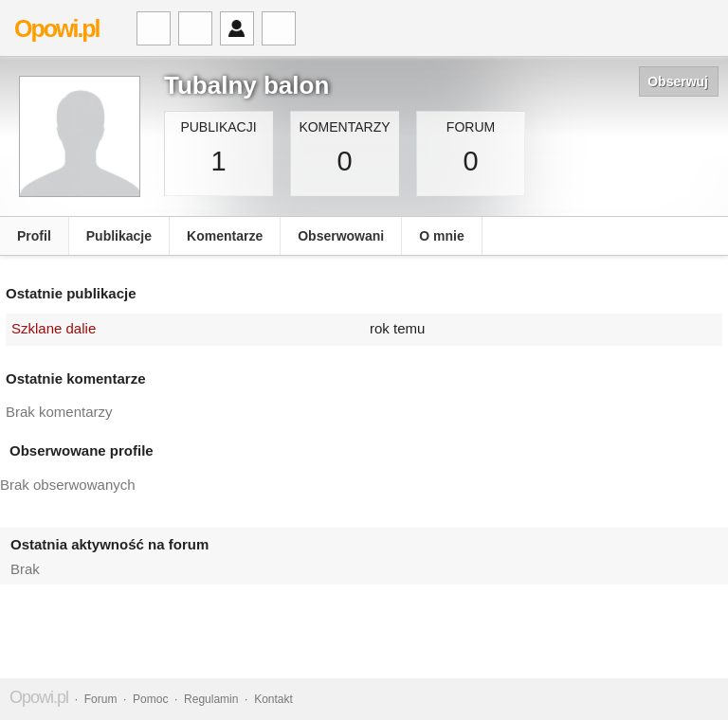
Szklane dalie (54, 328)
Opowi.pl (57, 28)
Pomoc (150, 699)
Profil (34, 236)
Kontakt (273, 699)
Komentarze (225, 236)
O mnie (441, 236)
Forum (101, 699)
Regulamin (211, 699)
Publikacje (119, 236)
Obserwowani (341, 236)
